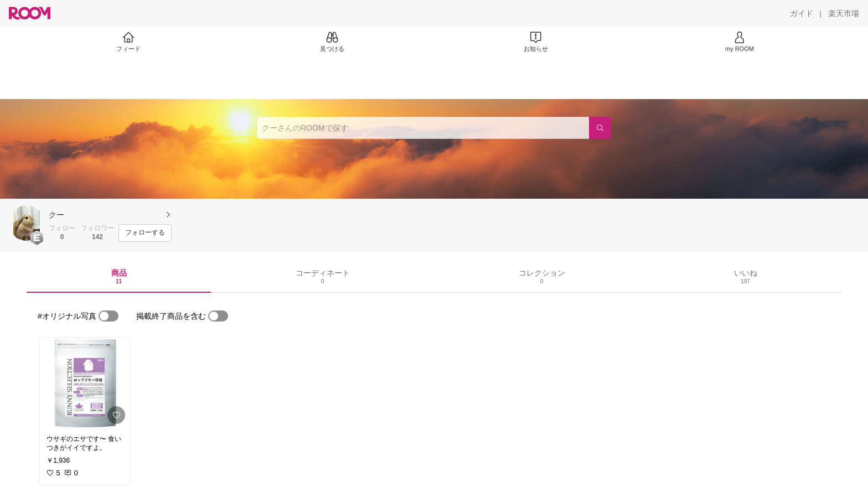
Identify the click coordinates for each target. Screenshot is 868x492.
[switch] (108, 316)
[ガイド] (802, 13)
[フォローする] (145, 233)
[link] (85, 383)
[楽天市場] (844, 13)
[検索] (600, 128)
